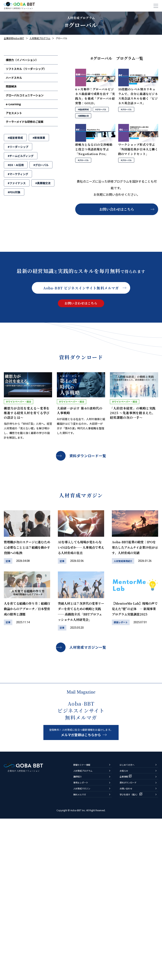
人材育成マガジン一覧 (88, 647)
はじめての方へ (130, 919)
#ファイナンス (17, 194)
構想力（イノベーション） (26, 61)
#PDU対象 (14, 203)
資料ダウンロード (131, 941)
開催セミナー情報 (85, 919)
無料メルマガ (82, 955)
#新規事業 (39, 149)
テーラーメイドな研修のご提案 (29, 132)
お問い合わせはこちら (117, 209)
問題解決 (13, 91)
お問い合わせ (128, 948)
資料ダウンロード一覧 (88, 456)
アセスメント (16, 122)
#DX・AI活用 (16, 176)
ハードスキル (16, 81)
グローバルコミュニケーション (29, 102)
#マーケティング (18, 185)
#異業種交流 (43, 194)
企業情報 (125, 933)
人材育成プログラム (86, 926)
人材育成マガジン (85, 948)
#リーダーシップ (18, 158)
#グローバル (41, 176)
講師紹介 (79, 933)
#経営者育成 (15, 149)
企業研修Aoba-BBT (14, 38)
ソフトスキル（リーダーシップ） (30, 71)
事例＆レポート (83, 941)
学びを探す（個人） (133, 955)
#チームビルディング (21, 167)
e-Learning (16, 112)
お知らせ (125, 926)
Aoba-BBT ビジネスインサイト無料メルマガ (81, 288)
